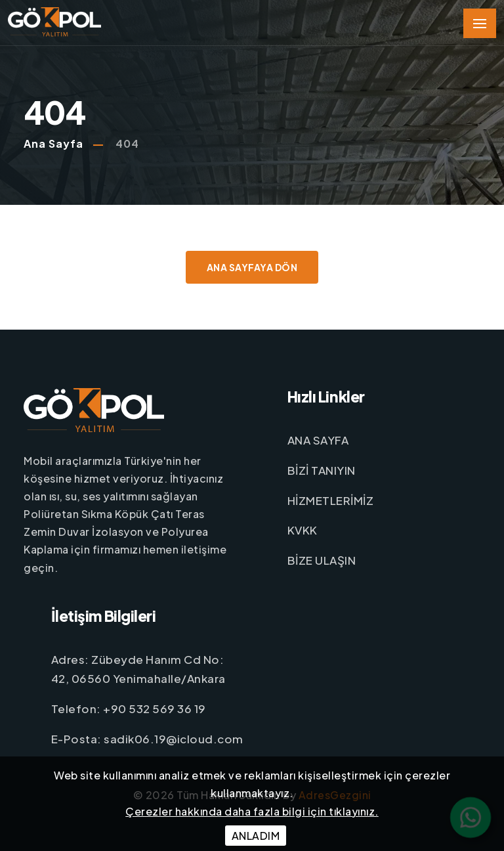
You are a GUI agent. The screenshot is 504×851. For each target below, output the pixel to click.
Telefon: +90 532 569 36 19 (129, 708)
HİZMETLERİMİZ (331, 500)
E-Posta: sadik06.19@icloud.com (147, 738)
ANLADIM (256, 836)
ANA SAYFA (318, 440)
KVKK (303, 530)
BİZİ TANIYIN (322, 470)
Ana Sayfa (53, 143)
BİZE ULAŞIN (322, 560)
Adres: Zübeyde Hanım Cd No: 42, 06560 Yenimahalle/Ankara (138, 668)
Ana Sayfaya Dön (252, 267)
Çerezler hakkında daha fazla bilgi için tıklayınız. (252, 811)
